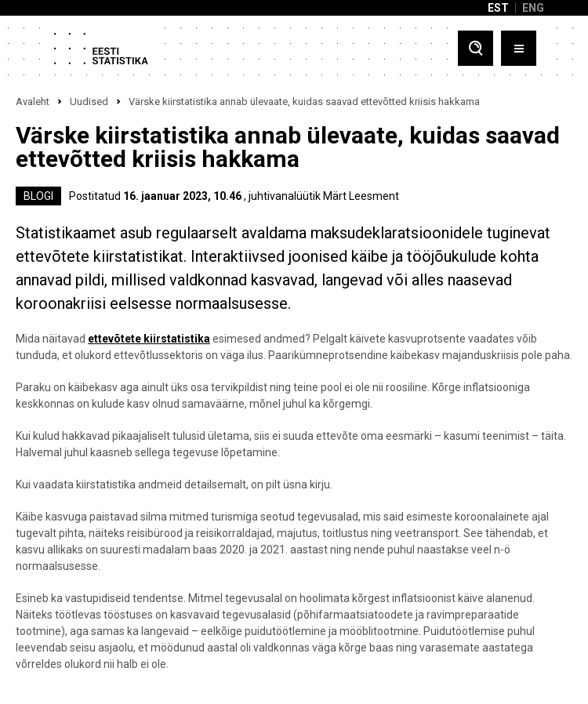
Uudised (89, 102)
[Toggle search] (475, 48)
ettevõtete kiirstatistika (149, 339)
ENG (533, 8)
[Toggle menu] (519, 48)
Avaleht (33, 102)
